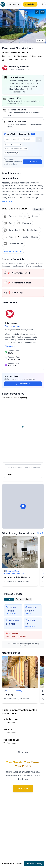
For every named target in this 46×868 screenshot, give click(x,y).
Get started (23, 788)
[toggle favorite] (35, 539)
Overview (9, 599)
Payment (19, 599)
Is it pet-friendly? (12, 153)
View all (40, 41)
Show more (10, 346)
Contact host (23, 384)
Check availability (34, 864)
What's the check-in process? (16, 149)
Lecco (25, 52)
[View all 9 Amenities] (13, 251)
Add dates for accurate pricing (14, 398)
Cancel (28, 599)
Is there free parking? (13, 145)
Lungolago (9, 694)
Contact (32, 162)
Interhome (25, 67)
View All (41, 533)
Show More (7, 201)
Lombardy (15, 52)
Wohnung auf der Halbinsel (17, 577)
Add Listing (30, 4)
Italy (7, 52)
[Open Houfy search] (13, 4)
